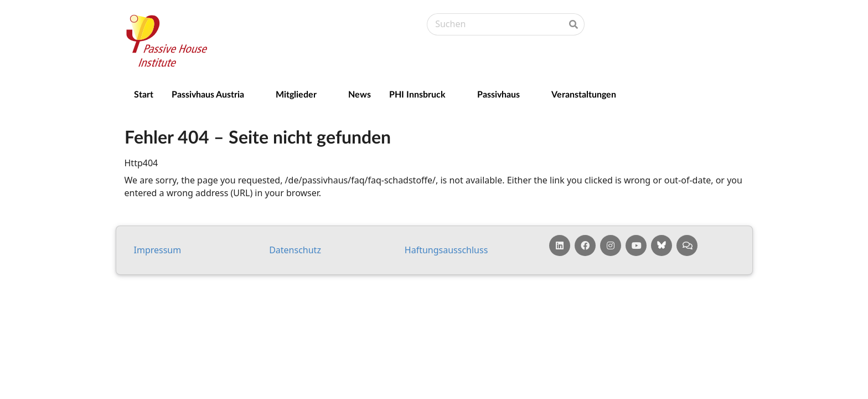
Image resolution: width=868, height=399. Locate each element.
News (360, 94)
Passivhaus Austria (208, 94)
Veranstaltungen (584, 94)
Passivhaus (498, 94)
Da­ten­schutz (295, 250)
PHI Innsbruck (417, 94)
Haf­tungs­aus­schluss (446, 250)
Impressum (158, 250)
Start (144, 94)
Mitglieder (296, 94)
